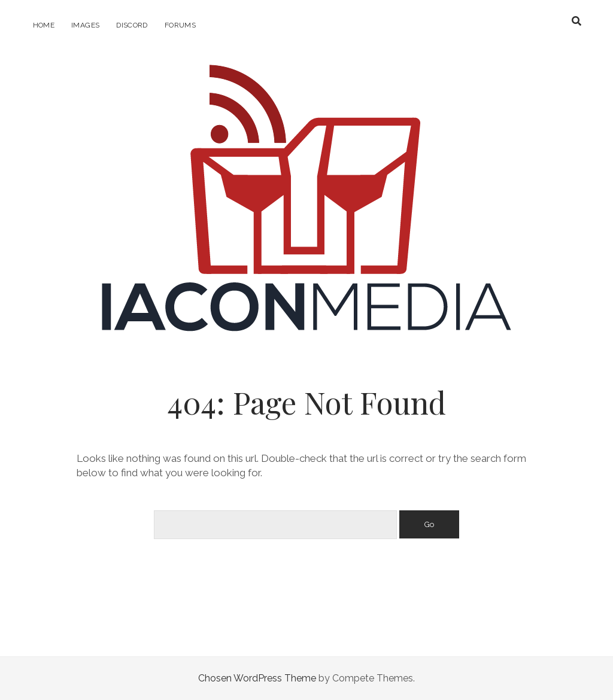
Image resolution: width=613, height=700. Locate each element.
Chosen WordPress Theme (257, 678)
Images (85, 25)
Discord (132, 25)
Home (44, 25)
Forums (180, 25)
